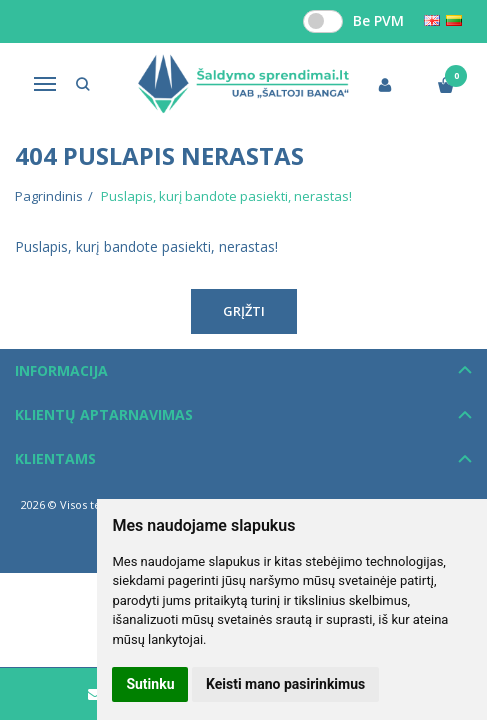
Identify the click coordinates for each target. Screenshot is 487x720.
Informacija (61, 370)
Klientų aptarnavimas (104, 414)
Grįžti (244, 311)
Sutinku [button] (150, 684)
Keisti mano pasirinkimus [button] (285, 684)
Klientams (55, 458)
